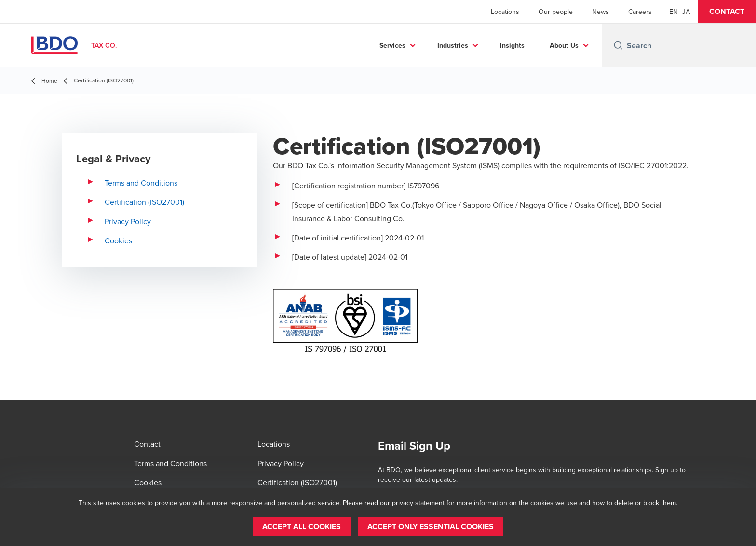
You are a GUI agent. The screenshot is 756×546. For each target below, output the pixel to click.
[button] (727, 12)
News (601, 12)
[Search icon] (618, 45)
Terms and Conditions (141, 183)
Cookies (118, 240)
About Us (564, 45)
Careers (640, 12)
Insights (512, 45)
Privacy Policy (128, 221)
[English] (674, 12)
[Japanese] (686, 12)
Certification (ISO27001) (144, 202)
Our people (556, 12)
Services (392, 45)
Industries (453, 45)
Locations (505, 12)
